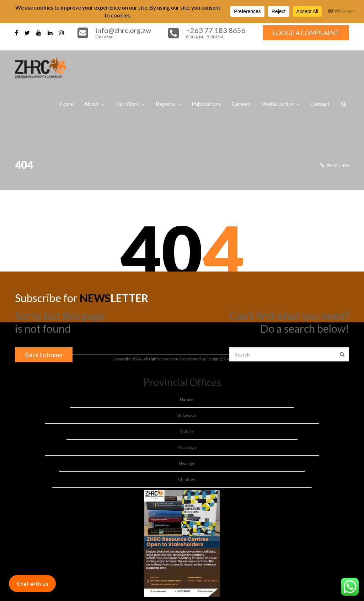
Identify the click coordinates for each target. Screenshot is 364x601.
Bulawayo (187, 415)
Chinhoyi (187, 479)
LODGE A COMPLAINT (306, 33)
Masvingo (187, 447)
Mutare (187, 431)
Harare (187, 399)
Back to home (44, 355)
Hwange (187, 463)
